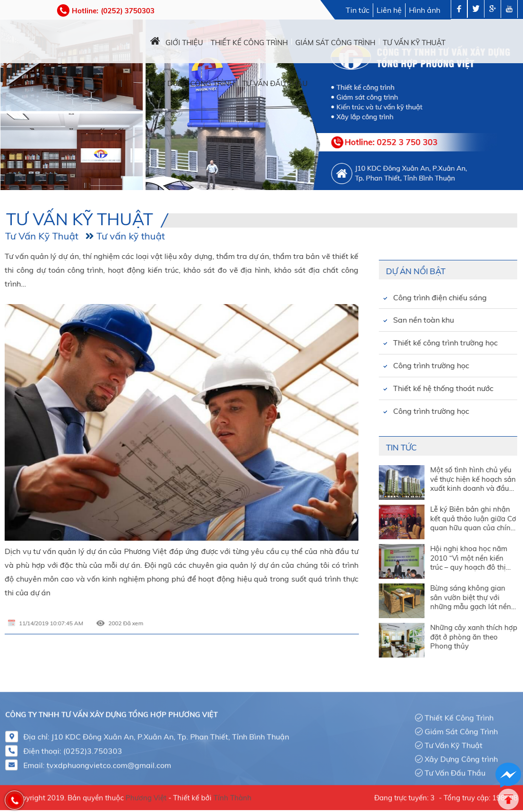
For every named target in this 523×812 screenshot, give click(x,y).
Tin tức (358, 10)
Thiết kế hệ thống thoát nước (394, 388)
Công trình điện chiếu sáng (391, 297)
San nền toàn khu (375, 320)
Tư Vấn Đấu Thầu (455, 769)
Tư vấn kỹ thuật (82, 236)
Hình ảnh (425, 10)
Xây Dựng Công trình (461, 755)
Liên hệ (389, 10)
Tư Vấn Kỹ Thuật (454, 742)
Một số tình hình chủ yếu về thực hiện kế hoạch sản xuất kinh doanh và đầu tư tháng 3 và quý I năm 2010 (424, 479)
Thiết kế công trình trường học (397, 343)
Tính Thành (232, 794)
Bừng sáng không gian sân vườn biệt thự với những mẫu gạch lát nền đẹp (421, 597)
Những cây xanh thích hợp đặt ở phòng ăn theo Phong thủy (424, 636)
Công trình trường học (382, 365)
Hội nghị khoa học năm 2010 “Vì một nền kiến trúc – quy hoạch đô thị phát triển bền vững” (419, 558)
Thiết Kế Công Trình (459, 714)
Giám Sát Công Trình (461, 728)
